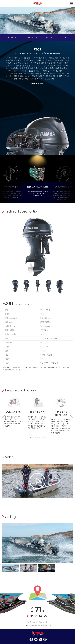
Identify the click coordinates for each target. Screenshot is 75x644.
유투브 (40, 639)
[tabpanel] (37, 21)
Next (71, 418)
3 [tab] (35, 438)
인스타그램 (31, 639)
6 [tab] (42, 438)
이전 (6, 181)
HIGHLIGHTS (51, 38)
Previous (4, 418)
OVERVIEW (11, 38)
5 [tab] (40, 438)
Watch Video (37, 83)
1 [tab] (31, 438)
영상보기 (37, 481)
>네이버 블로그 (45, 639)
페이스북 (36, 639)
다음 (69, 181)
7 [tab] (44, 438)
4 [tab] (37, 438)
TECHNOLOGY (31, 38)
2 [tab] (33, 438)
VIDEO (68, 38)
